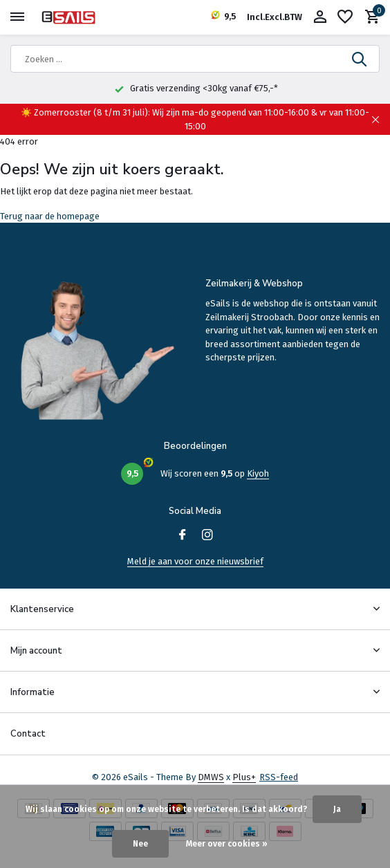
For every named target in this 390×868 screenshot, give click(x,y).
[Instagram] (207, 536)
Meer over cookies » (227, 844)
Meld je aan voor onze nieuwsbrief (195, 561)
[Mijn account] (320, 17)
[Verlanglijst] (345, 17)
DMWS (211, 777)
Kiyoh (258, 473)
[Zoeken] (195, 59)
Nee (140, 844)
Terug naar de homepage (50, 216)
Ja (337, 809)
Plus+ (244, 777)
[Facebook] (183, 536)
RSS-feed (279, 777)
